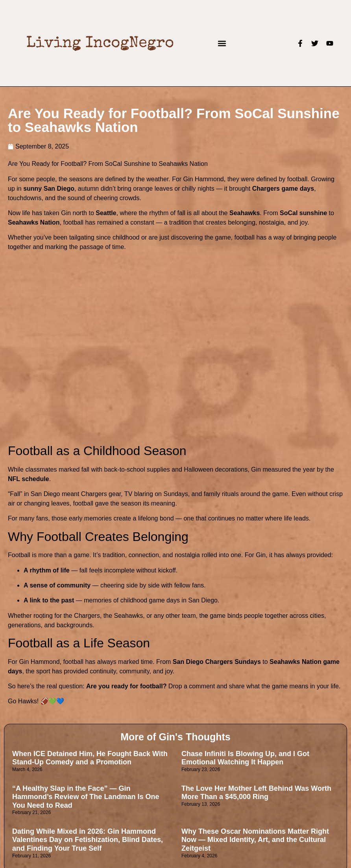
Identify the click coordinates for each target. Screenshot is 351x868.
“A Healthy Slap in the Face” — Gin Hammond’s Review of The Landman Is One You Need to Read (86, 797)
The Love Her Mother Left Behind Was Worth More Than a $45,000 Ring (256, 793)
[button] (222, 43)
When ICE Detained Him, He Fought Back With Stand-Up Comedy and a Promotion (90, 758)
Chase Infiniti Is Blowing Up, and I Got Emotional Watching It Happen (245, 758)
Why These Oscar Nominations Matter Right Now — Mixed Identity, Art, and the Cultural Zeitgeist (255, 840)
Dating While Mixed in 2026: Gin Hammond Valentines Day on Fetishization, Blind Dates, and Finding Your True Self (88, 840)
